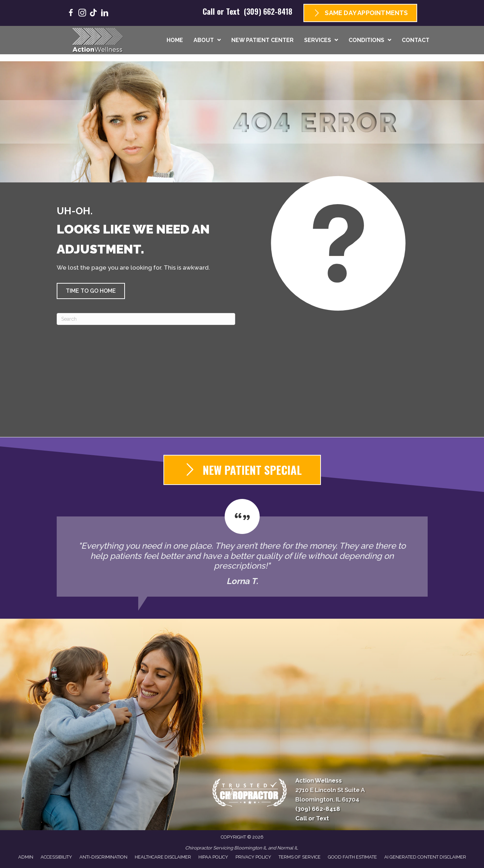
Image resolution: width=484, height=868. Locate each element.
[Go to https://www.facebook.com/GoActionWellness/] (71, 14)
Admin (26, 857)
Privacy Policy (253, 857)
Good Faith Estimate (352, 857)
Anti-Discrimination (103, 857)
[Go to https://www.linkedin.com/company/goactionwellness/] (105, 14)
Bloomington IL (251, 848)
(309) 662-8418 (268, 11)
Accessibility (56, 857)
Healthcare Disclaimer (163, 857)
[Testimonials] (242, 548)
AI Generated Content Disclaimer (425, 857)
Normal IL (288, 848)
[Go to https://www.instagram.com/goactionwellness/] (82, 14)
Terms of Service (300, 857)
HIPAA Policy (213, 857)
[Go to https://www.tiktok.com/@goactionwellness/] (93, 13)
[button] (91, 291)
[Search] (146, 319)
